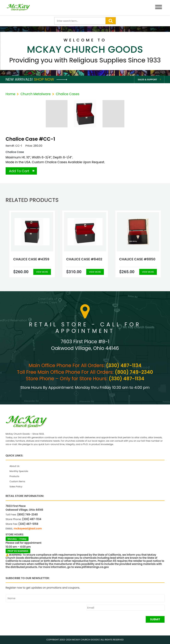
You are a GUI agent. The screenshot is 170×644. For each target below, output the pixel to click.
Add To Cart (19, 171)
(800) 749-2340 (134, 372)
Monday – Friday (17, 539)
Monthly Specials (19, 471)
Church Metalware (36, 94)
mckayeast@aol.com (28, 528)
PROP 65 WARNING (18, 551)
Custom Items (17, 481)
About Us (15, 466)
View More (42, 272)
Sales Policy (16, 487)
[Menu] (159, 8)
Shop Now (50, 79)
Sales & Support (147, 80)
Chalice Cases (68, 94)
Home (11, 94)
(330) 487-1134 (124, 365)
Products (14, 476)
